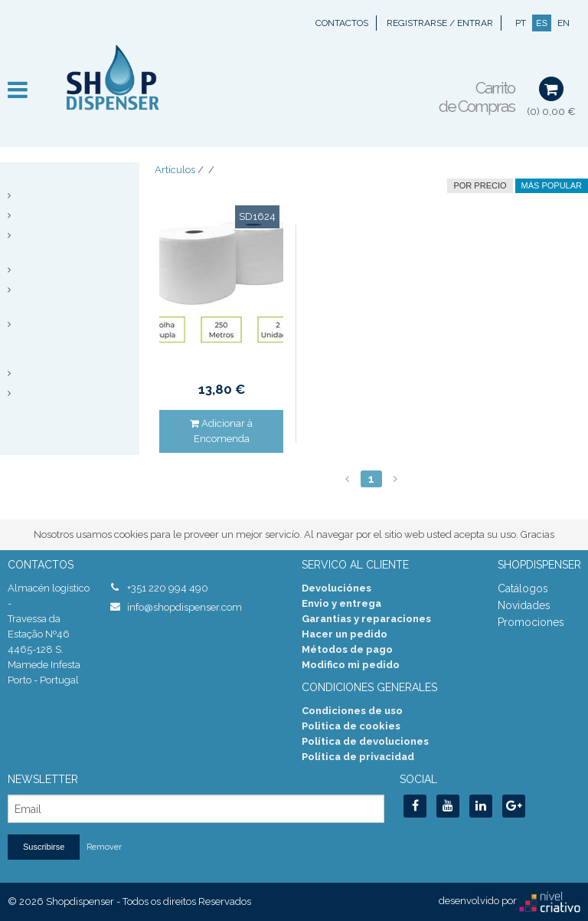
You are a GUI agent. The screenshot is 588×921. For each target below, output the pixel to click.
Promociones (531, 622)
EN (563, 23)
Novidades (524, 605)
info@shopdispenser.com (185, 607)
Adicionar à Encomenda (221, 431)
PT (521, 23)
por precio (480, 185)
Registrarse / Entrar (440, 23)
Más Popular (552, 185)
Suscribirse (44, 847)
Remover (104, 847)
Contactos (342, 23)
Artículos (175, 170)
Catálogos (523, 588)
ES (542, 23)
